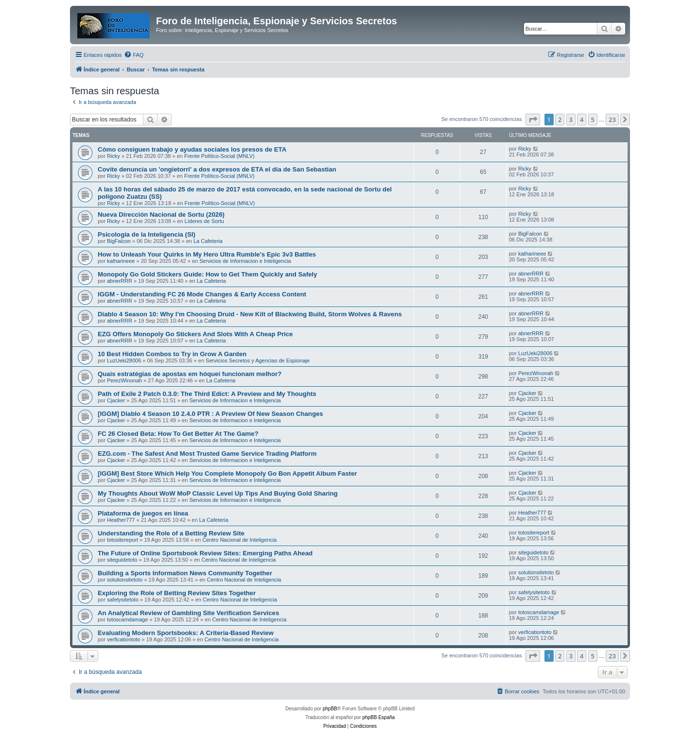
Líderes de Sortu (204, 221)
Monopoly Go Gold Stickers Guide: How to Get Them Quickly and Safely (207, 274)
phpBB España (378, 717)
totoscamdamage (127, 619)
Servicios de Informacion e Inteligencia (245, 261)
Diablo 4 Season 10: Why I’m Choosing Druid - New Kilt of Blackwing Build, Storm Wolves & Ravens (250, 314)
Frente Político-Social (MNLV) (219, 156)
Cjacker (116, 400)
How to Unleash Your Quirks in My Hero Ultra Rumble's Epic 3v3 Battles (207, 254)
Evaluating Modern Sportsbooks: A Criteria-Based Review (186, 633)
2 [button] (560, 120)
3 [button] (571, 120)
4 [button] (582, 120)
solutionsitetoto (125, 580)
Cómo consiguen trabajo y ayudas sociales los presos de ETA (192, 149)
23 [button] (612, 120)
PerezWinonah (124, 380)
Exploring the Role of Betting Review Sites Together (177, 593)
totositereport (122, 540)
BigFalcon (119, 241)
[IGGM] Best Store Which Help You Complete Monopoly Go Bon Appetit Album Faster (227, 473)
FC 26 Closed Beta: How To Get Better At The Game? (178, 434)
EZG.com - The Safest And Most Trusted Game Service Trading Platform (207, 454)
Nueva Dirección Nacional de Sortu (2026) (161, 215)
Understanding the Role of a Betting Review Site (171, 533)
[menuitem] (134, 55)
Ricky (114, 156)
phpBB (330, 709)
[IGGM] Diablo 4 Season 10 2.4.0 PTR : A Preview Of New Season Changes (210, 414)
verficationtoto (123, 639)
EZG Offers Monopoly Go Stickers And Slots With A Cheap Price (195, 334)
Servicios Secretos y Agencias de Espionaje (258, 361)
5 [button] (593, 120)
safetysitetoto (123, 600)
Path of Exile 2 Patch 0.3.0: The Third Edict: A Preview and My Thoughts (207, 394)
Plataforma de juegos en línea (143, 513)
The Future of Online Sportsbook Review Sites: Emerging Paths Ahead (205, 553)
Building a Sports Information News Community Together (185, 573)
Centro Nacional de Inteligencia (239, 540)
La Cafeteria (208, 241)
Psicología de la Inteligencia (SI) (147, 234)
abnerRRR (120, 281)
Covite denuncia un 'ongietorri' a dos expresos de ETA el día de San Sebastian (217, 169)
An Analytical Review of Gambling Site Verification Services (188, 613)
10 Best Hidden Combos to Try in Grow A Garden (172, 354)
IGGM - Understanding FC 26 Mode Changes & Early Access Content (202, 294)
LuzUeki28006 (124, 361)
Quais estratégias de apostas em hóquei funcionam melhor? (190, 374)
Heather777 (121, 520)
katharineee (121, 261)
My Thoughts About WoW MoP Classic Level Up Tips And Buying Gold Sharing (218, 493)
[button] (533, 120)
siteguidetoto (122, 560)
